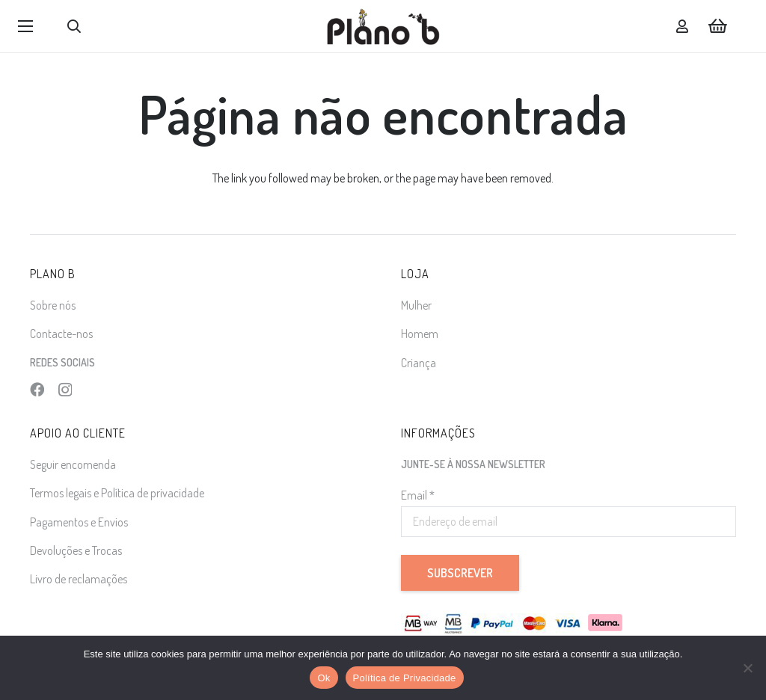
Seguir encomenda (73, 464)
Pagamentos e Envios (79, 522)
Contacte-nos (61, 334)
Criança (419, 363)
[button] (25, 26)
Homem (420, 334)
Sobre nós (53, 305)
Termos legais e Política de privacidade (117, 493)
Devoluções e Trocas (76, 550)
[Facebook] (37, 389)
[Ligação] (682, 26)
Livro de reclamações (79, 579)
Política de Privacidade (405, 678)
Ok (324, 678)
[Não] (747, 668)
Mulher (416, 305)
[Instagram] (65, 390)
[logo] (383, 26)
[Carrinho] (718, 26)
